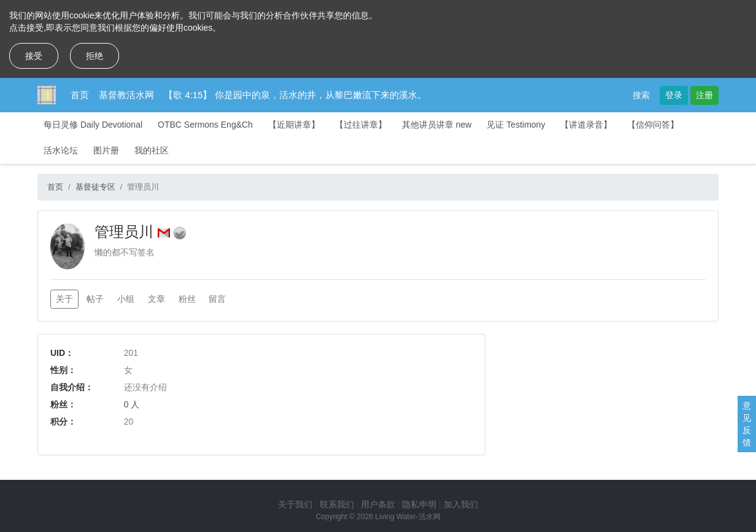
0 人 (132, 404)
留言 (217, 299)
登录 (674, 95)
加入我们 (461, 504)
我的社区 (152, 150)
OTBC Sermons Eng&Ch (205, 125)
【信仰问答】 (653, 125)
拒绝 (94, 56)
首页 (80, 95)
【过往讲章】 (361, 125)
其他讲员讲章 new (437, 125)
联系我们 (337, 504)
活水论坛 (61, 150)
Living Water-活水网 (407, 517)
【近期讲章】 (294, 125)
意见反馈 (747, 424)
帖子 (95, 299)
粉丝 (187, 299)
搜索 (641, 95)
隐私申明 (419, 504)
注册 (704, 95)
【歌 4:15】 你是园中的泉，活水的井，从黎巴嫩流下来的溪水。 (295, 95)
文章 (156, 299)
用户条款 (378, 504)
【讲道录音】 (586, 125)
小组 (126, 299)
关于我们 (295, 504)
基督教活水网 (126, 95)
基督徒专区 (95, 187)
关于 (64, 299)
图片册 (106, 150)
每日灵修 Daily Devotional (93, 125)
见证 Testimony (516, 125)
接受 (34, 56)
